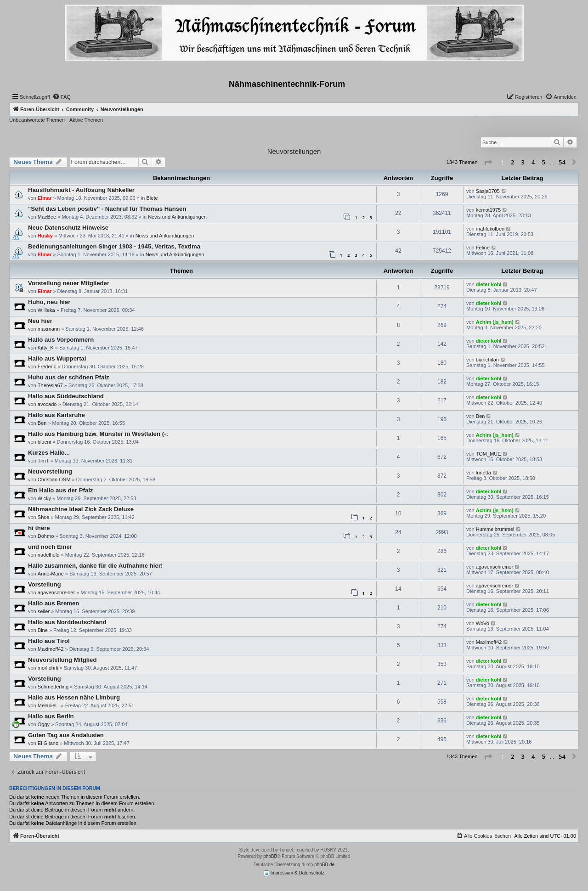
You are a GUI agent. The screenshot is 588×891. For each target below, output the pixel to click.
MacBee (47, 217)
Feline (483, 248)
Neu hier (40, 321)
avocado (47, 404)
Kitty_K (46, 348)
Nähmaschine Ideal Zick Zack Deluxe (81, 509)
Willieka (46, 310)
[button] (488, 163)
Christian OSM (54, 479)
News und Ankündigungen (177, 217)
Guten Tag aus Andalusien (66, 735)
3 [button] (523, 162)
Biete (152, 198)
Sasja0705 (488, 191)
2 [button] (512, 162)
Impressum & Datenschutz (294, 873)
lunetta (483, 473)
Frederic (47, 367)
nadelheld (49, 555)
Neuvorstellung (50, 471)
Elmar (45, 198)
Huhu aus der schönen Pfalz (69, 377)
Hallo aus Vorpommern (61, 340)
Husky (45, 236)
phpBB (270, 856)
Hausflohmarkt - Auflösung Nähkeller (81, 190)
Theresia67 (50, 385)
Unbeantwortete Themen (37, 120)
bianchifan (487, 360)
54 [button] (562, 162)
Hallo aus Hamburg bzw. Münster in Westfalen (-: (98, 434)
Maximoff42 (51, 649)
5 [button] (544, 162)
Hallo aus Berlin (51, 716)
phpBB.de (324, 865)
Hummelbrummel (495, 529)
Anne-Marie (51, 574)
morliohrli (48, 668)
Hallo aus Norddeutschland (67, 622)
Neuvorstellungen (294, 151)
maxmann (49, 329)
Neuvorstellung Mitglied (62, 660)
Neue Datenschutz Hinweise (68, 228)
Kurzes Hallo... (49, 453)
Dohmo (46, 536)
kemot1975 (488, 210)
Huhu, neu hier (49, 302)
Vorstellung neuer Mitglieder (69, 283)
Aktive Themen (86, 120)
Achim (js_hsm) (495, 322)
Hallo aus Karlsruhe (57, 415)
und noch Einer (50, 547)
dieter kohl (489, 284)
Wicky (44, 498)
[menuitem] (62, 97)
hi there (39, 528)
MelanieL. (49, 705)
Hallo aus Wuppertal (57, 358)
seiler (44, 611)
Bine (43, 630)
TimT (43, 461)
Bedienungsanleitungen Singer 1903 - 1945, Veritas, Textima (114, 246)
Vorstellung (45, 584)
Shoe (44, 517)
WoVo (483, 623)
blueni (44, 442)
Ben (42, 423)
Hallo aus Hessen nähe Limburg (74, 697)
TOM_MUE (489, 454)
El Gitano (48, 743)
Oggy (44, 724)
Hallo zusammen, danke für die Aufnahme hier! (95, 566)
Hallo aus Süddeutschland (66, 396)
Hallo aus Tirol (49, 641)
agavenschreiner (495, 567)
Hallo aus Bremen (54, 603)
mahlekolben (490, 229)
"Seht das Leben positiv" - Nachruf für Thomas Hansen (107, 209)
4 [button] (533, 162)
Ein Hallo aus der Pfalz (60, 490)
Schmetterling (53, 687)
